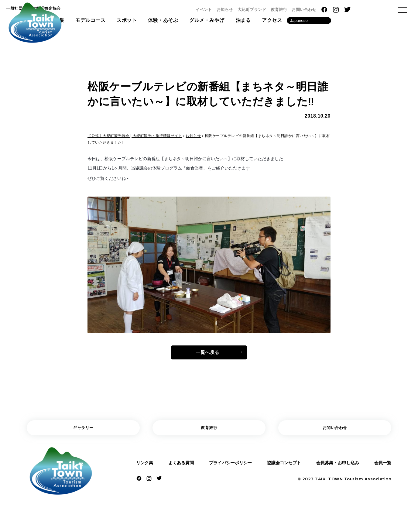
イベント (260, 10)
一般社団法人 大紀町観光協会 (96, 10)
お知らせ (281, 10)
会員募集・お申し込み (337, 468)
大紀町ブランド (308, 10)
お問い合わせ (360, 10)
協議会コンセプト (283, 468)
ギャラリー (83, 432)
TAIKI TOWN (329, 486)
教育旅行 (335, 10)
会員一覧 (381, 468)
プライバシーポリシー (229, 468)
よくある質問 (180, 468)
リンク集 (146, 468)
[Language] (365, 22)
